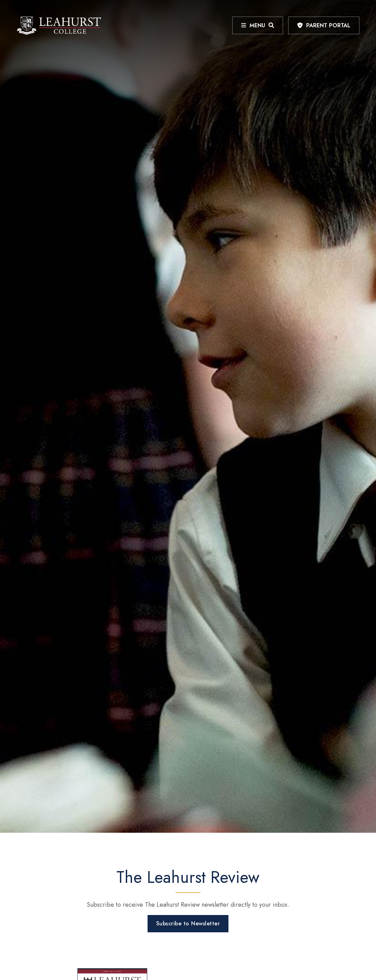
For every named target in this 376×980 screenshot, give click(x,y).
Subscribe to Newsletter (188, 923)
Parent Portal (328, 25)
